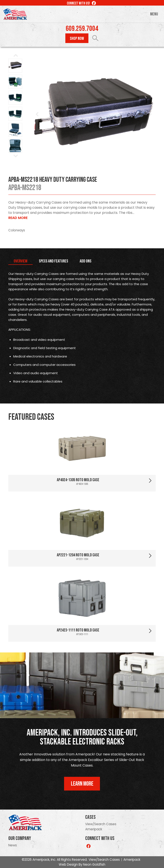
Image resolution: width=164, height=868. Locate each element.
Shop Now (77, 39)
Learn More (82, 784)
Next (150, 114)
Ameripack (94, 829)
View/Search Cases (101, 824)
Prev (37, 114)
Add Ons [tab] (86, 261)
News (13, 845)
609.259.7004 (82, 29)
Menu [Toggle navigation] (154, 14)
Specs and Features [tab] (53, 261)
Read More (18, 218)
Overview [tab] (20, 261)
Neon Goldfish (94, 864)
